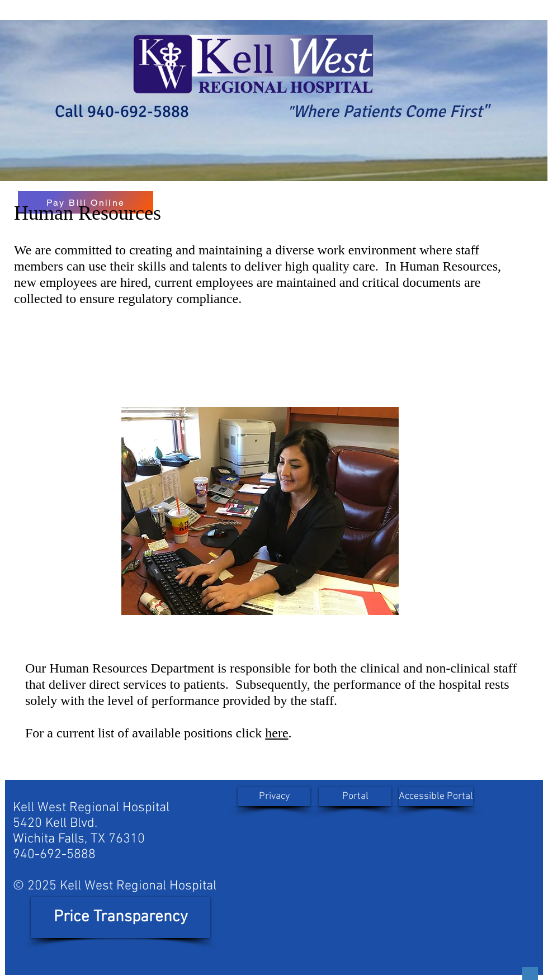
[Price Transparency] (121, 917)
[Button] (530, 974)
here (277, 733)
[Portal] (355, 796)
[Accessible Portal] (436, 796)
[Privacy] (274, 796)
